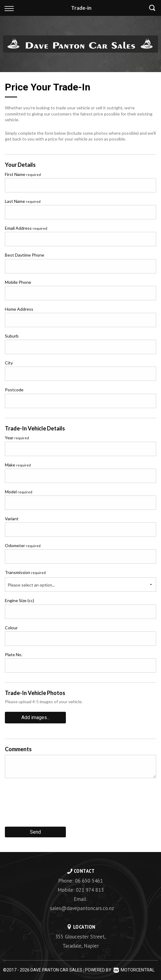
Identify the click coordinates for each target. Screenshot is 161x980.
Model (19, 492)
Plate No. (14, 655)
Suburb (12, 336)
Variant (12, 519)
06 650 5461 (89, 881)
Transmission (25, 572)
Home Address (19, 309)
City (9, 363)
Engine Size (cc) (20, 600)
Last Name (23, 201)
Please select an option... (31, 585)
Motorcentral (134, 970)
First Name (23, 174)
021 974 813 (90, 890)
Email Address (26, 228)
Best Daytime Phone (25, 255)
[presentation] (51, 805)
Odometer (23, 545)
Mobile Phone (18, 282)
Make (18, 465)
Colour (11, 628)
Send (35, 832)
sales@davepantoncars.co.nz (82, 908)
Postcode (14, 390)
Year (17, 438)
